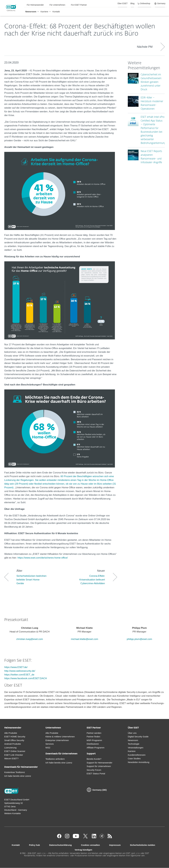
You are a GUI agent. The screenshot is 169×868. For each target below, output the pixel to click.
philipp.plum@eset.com (139, 639)
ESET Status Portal (96, 774)
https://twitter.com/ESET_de (19, 675)
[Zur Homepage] (11, 791)
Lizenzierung (10, 748)
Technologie (134, 744)
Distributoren (93, 744)
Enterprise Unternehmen (57, 740)
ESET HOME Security (15, 737)
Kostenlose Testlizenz (15, 772)
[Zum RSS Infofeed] (110, 837)
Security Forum (94, 770)
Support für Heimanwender (100, 763)
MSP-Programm (94, 740)
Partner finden (93, 737)
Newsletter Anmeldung (139, 762)
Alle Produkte (11, 733)
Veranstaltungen (136, 748)
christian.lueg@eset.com (30, 639)
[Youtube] (76, 837)
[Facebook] (59, 837)
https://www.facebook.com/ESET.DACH (26, 678)
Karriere (132, 751)
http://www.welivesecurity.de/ (20, 671)
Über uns (132, 733)
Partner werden (94, 733)
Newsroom (133, 740)
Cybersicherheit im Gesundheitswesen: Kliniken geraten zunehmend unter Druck (151, 82)
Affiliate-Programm (96, 748)
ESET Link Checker (14, 755)
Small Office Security (14, 740)
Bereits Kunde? (94, 759)
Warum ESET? (11, 758)
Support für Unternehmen (99, 766)
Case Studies (134, 758)
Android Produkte (13, 744)
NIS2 (48, 748)
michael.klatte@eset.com (84, 639)
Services (50, 744)
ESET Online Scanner (15, 751)
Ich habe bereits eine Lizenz (18, 776)
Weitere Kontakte (13, 813)
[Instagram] (67, 837)
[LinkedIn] (94, 837)
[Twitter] (85, 837)
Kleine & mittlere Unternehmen (60, 737)
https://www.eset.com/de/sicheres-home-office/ (43, 558)
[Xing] (102, 837)
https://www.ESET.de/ (16, 667)
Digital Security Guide (138, 737)
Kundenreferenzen (137, 755)
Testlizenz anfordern (55, 759)
